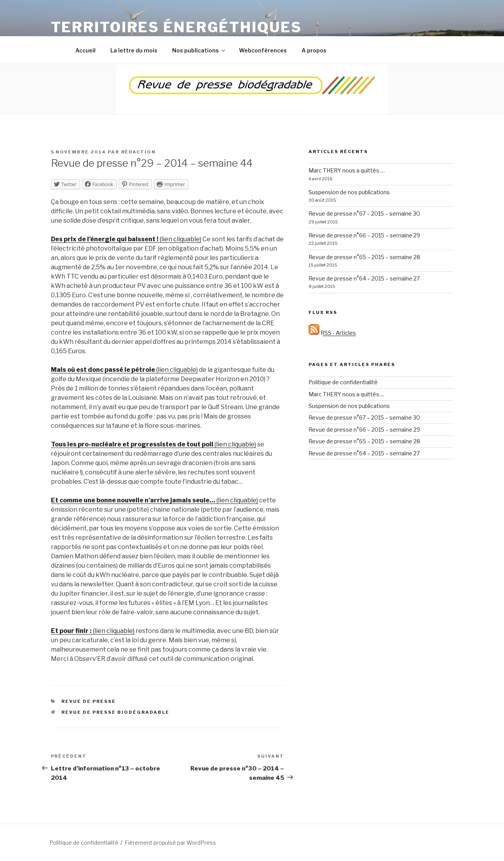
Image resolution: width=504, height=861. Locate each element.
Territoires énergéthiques (176, 27)
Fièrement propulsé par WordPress (170, 843)
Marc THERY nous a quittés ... (346, 394)
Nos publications (199, 50)
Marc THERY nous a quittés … (347, 170)
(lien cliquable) (126, 239)
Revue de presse (89, 701)
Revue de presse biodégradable (115, 712)
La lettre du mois (134, 50)
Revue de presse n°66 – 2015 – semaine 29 (364, 235)
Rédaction (139, 152)
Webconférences (263, 50)
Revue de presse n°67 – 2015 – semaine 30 (364, 214)
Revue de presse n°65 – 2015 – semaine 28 (364, 257)
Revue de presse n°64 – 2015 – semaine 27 (364, 278)
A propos (314, 50)
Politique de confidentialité (343, 382)
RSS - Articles (332, 333)
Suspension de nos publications (349, 192)
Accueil (85, 50)
